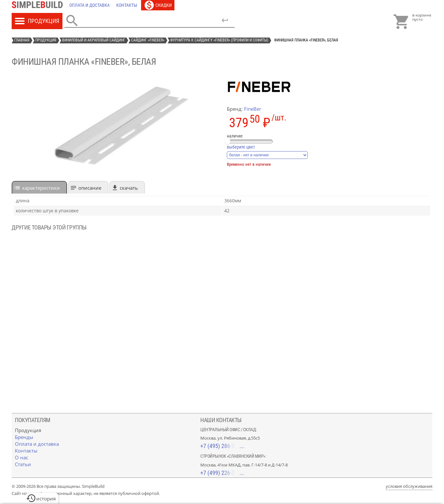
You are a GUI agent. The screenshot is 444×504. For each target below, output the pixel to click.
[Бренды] (24, 437)
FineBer (253, 109)
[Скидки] (158, 5)
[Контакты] (127, 5)
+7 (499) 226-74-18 (222, 473)
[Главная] (39, 5)
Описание (90, 188)
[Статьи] (23, 464)
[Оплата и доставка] (89, 5)
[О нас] (22, 457)
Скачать (129, 188)
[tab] (39, 187)
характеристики (41, 188)
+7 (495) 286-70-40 (222, 446)
